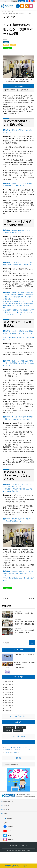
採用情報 (10, 819)
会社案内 (6, 809)
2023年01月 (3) (9, 711)
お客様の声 (6, 42)
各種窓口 (6, 813)
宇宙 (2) (7, 752)
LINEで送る (7, 48)
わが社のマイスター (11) (21, 747)
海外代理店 (6, 45)
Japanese (15, 1)
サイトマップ (7, 1)
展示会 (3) (17, 750)
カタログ (22, 6)
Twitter (9, 835)
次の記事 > (32, 598)
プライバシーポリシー (14, 845)
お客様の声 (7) (18, 730)
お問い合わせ (31, 6)
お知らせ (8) (8, 730)
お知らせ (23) (8, 747)
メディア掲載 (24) (9, 728)
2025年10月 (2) (9, 684)
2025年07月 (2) (9, 687)
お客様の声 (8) (8, 750)
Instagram (10, 840)
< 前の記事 (5, 598)
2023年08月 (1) (9, 703)
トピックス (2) (27, 750)
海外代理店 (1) (15, 752)
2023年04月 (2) (9, 708)
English (21, 1)
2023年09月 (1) (9, 700)
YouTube (10, 831)
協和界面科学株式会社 (12, 764)
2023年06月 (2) (9, 705)
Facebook (10, 827)
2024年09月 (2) (9, 692)
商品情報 (6, 805)
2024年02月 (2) (9, 695)
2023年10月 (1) (9, 698)
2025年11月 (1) (9, 682)
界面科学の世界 (8, 801)
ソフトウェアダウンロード (27, 6)
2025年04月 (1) (9, 690)
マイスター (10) (21, 728)
